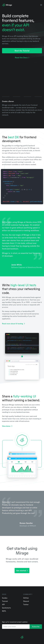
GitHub (26, 598)
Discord (26, 601)
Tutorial (5, 601)
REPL (4, 611)
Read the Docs (22, 58)
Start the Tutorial (22, 51)
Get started (22, 571)
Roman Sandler (26, 523)
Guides (5, 598)
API (3, 604)
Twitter (26, 604)
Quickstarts (6, 608)
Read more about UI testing (13, 324)
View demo (7, 426)
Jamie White (17, 265)
